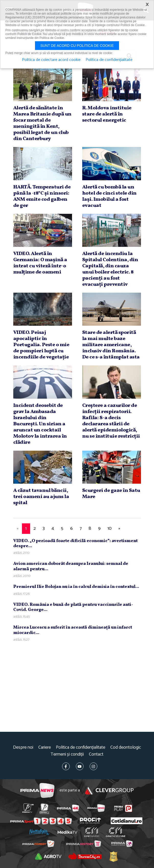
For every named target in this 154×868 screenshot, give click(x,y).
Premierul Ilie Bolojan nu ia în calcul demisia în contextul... (76, 587)
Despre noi (23, 748)
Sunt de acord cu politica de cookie (77, 46)
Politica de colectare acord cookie (51, 60)
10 (110, 528)
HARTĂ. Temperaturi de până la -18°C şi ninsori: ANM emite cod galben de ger (42, 196)
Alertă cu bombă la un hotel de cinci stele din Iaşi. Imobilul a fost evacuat (109, 196)
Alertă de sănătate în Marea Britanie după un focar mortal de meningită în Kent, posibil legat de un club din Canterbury (42, 123)
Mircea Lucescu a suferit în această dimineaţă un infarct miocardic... (73, 630)
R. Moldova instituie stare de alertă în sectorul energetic (107, 114)
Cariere (45, 748)
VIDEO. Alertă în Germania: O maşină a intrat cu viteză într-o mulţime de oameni (40, 263)
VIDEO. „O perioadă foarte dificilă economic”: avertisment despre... (75, 543)
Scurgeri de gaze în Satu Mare (111, 494)
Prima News (37, 791)
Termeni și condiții (67, 754)
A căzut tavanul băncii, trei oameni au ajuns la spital (41, 497)
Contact (96, 754)
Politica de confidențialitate (81, 748)
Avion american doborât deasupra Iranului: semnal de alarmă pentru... (71, 566)
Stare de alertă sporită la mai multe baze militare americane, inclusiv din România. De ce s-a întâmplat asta (111, 345)
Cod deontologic (126, 748)
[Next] (120, 529)
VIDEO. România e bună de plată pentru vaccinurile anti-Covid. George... (73, 607)
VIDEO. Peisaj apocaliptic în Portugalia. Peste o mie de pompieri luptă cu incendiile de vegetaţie (41, 345)
